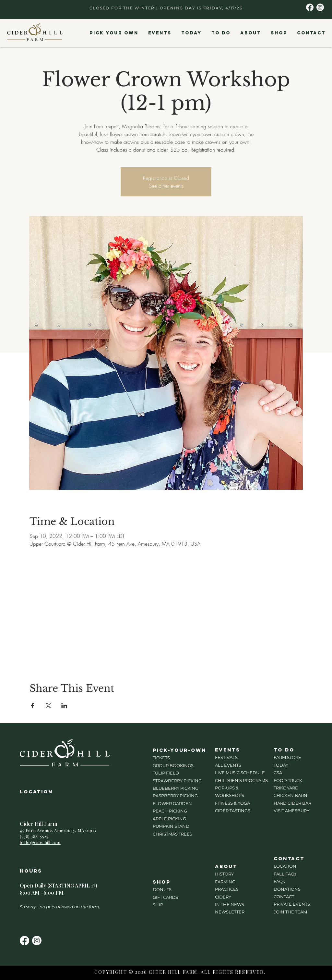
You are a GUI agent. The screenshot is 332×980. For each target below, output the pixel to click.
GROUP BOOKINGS (173, 765)
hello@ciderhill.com (40, 842)
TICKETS (161, 758)
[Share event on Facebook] (33, 706)
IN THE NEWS (230, 904)
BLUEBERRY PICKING (176, 788)
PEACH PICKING (170, 811)
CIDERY (223, 897)
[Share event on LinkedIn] (64, 706)
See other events (166, 186)
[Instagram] (320, 7)
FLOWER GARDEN (172, 803)
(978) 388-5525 (34, 836)
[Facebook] (310, 7)
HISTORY (224, 874)
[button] (114, 33)
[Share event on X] (48, 706)
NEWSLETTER (230, 912)
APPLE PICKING (169, 819)
